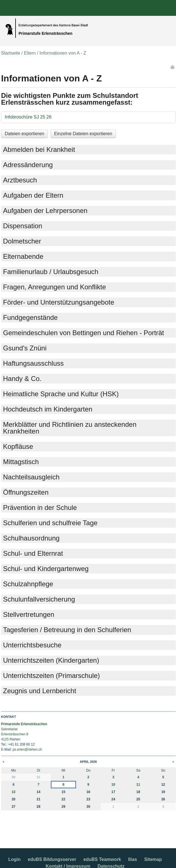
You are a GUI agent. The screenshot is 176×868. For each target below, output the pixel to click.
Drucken (173, 67)
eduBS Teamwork (102, 859)
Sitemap (153, 859)
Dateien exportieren (25, 134)
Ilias (133, 859)
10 (113, 785)
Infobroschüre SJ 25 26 (28, 117)
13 (13, 792)
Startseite (11, 53)
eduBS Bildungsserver (52, 859)
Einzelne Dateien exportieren (83, 134)
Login (14, 859)
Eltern (30, 53)
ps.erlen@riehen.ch (27, 749)
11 (138, 785)
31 (38, 777)
